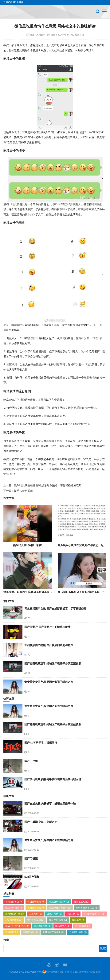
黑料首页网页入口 (87, 908)
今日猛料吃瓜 (36, 902)
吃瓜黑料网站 (14, 908)
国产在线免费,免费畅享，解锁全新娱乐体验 (50, 804)
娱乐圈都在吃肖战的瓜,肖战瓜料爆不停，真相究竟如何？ (37, 592)
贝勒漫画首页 (14, 902)
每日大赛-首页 (58, 920)
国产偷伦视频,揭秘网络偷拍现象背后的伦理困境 (53, 779)
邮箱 (65, 965)
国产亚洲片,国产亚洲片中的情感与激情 (47, 627)
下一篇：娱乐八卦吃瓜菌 (18, 491)
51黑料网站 (54, 914)
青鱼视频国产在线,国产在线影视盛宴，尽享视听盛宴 (55, 609)
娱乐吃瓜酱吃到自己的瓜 (28, 545)
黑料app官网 (42, 926)
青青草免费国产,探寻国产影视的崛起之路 (49, 682)
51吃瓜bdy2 (81, 902)
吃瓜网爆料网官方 (60, 908)
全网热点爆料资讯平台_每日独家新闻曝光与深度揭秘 (71, 972)
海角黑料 (12, 932)
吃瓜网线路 (63, 926)
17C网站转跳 (14, 920)
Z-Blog (26, 972)
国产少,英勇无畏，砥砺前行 (41, 743)
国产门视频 (31, 761)
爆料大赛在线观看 (53, 932)
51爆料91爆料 (78, 932)
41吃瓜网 (78, 920)
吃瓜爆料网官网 (59, 902)
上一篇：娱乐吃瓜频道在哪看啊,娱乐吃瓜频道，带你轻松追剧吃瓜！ (44, 485)
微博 (57, 965)
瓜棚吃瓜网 (30, 932)
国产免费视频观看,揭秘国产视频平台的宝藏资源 (53, 664)
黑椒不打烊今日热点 (17, 926)
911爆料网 (36, 972)
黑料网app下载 (15, 914)
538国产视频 (32, 877)
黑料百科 (41, 35)
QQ (49, 965)
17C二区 (73, 914)
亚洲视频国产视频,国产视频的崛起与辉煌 (49, 645)
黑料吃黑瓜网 (36, 920)
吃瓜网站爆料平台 (94, 914)
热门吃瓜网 (83, 926)
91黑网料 (35, 914)
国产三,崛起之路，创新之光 (41, 822)
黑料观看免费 (36, 908)
